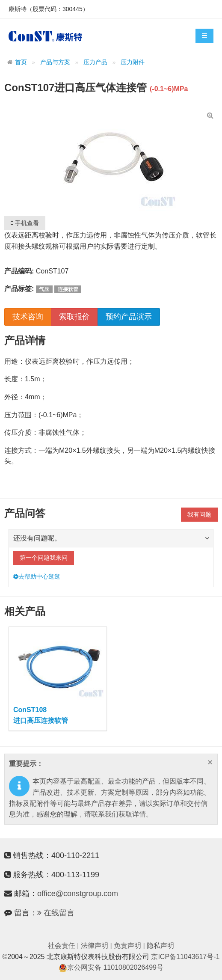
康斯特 (45, 36)
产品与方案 (55, 62)
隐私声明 (160, 946)
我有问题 (199, 514)
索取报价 (74, 317)
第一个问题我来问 (44, 558)
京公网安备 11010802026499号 (111, 967)
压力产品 (95, 62)
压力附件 (133, 62)
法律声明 (95, 946)
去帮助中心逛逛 (37, 576)
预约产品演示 (129, 317)
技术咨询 (28, 317)
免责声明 (127, 946)
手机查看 (25, 223)
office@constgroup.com (78, 894)
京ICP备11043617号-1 (185, 957)
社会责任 (62, 946)
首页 (21, 62)
